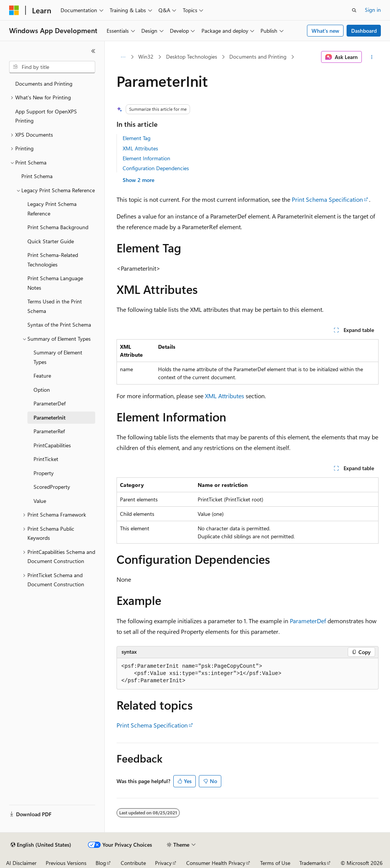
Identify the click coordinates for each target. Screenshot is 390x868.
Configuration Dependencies (156, 168)
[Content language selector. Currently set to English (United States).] (41, 845)
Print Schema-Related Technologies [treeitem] (53, 260)
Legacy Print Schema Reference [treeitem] (52, 209)
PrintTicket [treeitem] (46, 459)
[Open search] (354, 10)
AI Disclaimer (21, 863)
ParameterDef (308, 621)
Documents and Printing (258, 57)
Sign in (373, 10)
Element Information (146, 158)
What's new (325, 31)
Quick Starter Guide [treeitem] (51, 241)
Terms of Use (275, 863)
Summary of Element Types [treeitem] (58, 357)
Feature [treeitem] (42, 376)
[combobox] (52, 67)
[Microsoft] (14, 10)
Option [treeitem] (42, 390)
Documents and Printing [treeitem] (44, 84)
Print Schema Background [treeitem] (58, 227)
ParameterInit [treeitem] (50, 417)
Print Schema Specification (327, 199)
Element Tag (137, 138)
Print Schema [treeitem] (37, 176)
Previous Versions (66, 863)
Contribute (133, 863)
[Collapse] (93, 51)
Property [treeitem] (44, 473)
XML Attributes (140, 148)
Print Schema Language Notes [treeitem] (55, 283)
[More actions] (372, 57)
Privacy (163, 863)
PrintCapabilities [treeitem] (52, 445)
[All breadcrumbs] (123, 57)
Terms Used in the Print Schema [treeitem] (55, 306)
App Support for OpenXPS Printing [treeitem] (46, 116)
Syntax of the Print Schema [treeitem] (59, 325)
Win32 (146, 57)
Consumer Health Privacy (216, 863)
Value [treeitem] (40, 501)
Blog (101, 863)
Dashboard (364, 31)
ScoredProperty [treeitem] (52, 487)
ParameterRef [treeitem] (49, 431)
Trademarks (313, 863)
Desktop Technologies (192, 57)
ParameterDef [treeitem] (50, 403)
